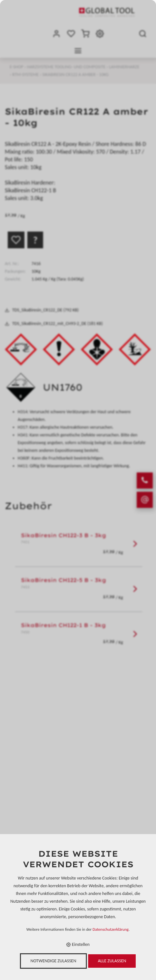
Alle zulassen (112, 961)
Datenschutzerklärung (111, 929)
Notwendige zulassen (53, 961)
